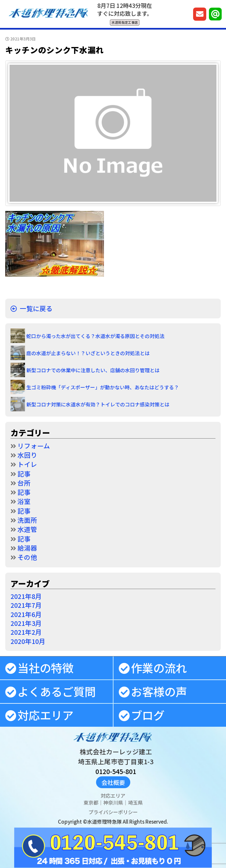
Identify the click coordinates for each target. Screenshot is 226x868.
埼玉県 (135, 802)
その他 (27, 557)
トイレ (27, 464)
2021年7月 (26, 605)
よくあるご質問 (57, 691)
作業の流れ (159, 668)
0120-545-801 (116, 771)
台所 (24, 483)
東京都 (91, 802)
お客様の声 (159, 691)
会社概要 (113, 782)
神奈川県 (113, 802)
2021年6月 (26, 614)
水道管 (27, 529)
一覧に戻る (36, 308)
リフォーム (34, 446)
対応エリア (45, 715)
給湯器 (27, 548)
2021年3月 (26, 623)
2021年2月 (26, 632)
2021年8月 (26, 596)
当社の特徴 (45, 668)
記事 (24, 474)
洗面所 (27, 520)
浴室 (24, 501)
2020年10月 (28, 641)
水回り (27, 455)
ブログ (148, 715)
